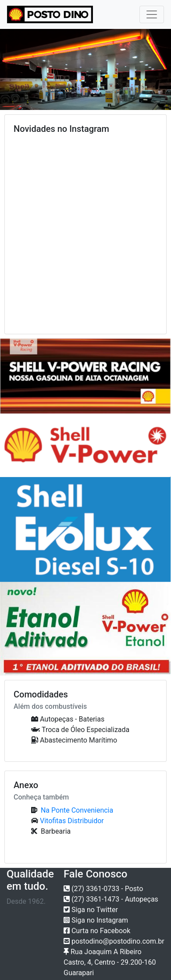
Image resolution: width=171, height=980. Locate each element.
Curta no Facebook (97, 931)
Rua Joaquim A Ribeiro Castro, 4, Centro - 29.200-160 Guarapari (110, 962)
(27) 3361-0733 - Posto (103, 889)
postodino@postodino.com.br (114, 941)
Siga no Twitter (91, 910)
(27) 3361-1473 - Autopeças (111, 899)
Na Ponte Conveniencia (76, 810)
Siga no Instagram (96, 920)
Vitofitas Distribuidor (72, 821)
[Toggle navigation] (152, 14)
